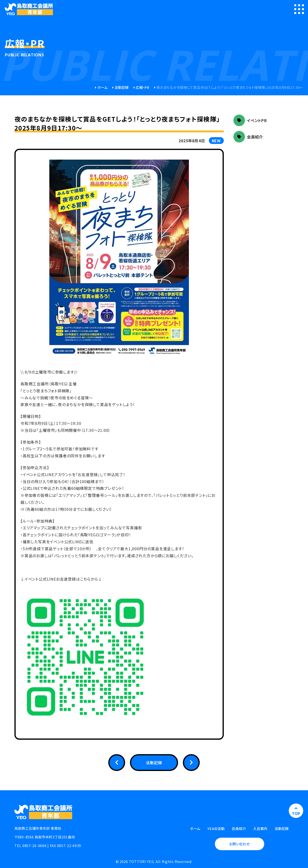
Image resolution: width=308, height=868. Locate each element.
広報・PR (143, 87)
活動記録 (122, 87)
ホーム (103, 87)
